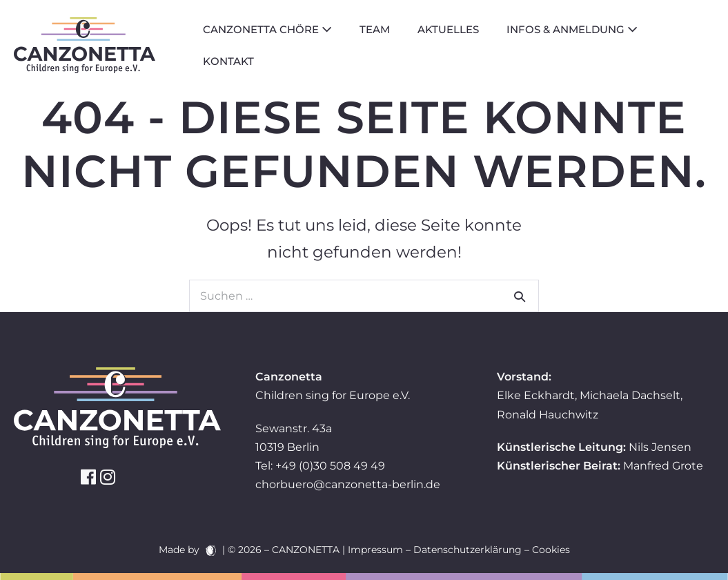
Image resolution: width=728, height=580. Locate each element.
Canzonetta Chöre (267, 29)
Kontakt (228, 61)
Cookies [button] (551, 550)
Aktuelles (448, 29)
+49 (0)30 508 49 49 (330, 466)
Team (375, 29)
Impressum (375, 550)
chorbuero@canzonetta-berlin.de (348, 484)
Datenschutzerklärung (468, 550)
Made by (187, 550)
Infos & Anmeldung (572, 29)
